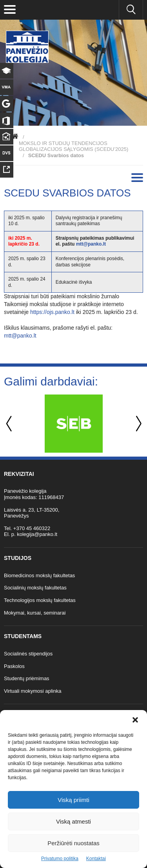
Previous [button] (10, 424)
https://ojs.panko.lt (52, 312)
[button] (135, 720)
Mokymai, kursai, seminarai (35, 613)
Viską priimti (73, 800)
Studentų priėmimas (27, 678)
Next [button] (137, 424)
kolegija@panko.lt (37, 534)
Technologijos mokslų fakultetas (40, 600)
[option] (73, 424)
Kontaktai (96, 859)
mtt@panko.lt (91, 244)
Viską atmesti (73, 821)
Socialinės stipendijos (28, 654)
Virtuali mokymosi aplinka (33, 691)
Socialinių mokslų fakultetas (35, 588)
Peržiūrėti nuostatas (73, 843)
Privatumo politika (60, 859)
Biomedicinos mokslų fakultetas (39, 575)
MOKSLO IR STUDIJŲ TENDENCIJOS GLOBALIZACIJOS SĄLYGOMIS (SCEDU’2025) (73, 146)
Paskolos (14, 666)
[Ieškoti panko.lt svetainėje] (131, 10)
